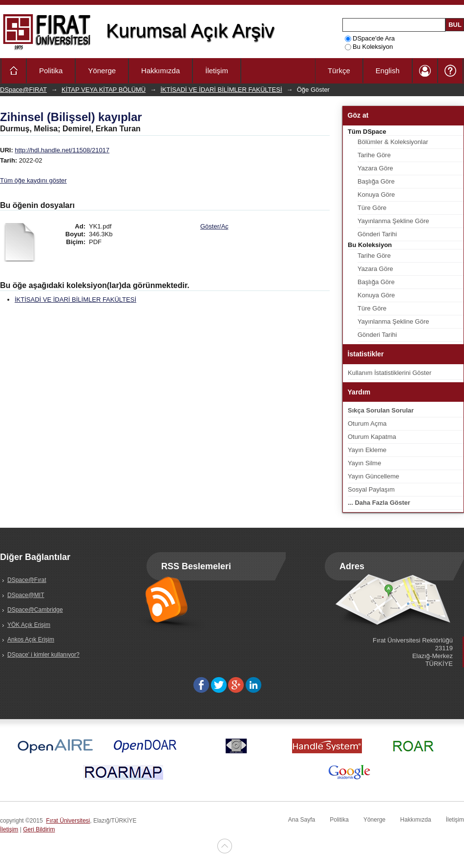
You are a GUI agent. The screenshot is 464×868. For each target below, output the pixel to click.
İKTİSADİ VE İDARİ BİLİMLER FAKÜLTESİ (221, 90)
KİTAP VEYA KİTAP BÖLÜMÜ (104, 90)
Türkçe (339, 71)
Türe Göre (372, 208)
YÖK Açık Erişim (29, 625)
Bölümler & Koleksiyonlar (393, 142)
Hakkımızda (160, 71)
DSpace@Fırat (27, 580)
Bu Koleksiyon (369, 47)
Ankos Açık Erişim (31, 640)
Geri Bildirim (39, 829)
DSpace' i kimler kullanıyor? (43, 655)
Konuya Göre (376, 195)
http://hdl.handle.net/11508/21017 (62, 150)
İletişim (217, 71)
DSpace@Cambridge (35, 610)
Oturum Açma (367, 424)
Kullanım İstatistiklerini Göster (390, 373)
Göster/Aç (214, 226)
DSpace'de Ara (370, 38)
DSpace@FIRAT (23, 90)
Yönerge (102, 71)
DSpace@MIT (26, 595)
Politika (51, 71)
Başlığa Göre (376, 181)
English (388, 71)
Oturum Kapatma (372, 437)
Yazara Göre (375, 168)
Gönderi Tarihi (377, 234)
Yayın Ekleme (367, 450)
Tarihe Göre (374, 155)
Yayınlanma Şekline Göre (393, 221)
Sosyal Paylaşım (371, 489)
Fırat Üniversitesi (68, 821)
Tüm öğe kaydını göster (33, 180)
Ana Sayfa (302, 820)
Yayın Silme (364, 463)
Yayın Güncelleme (373, 476)
